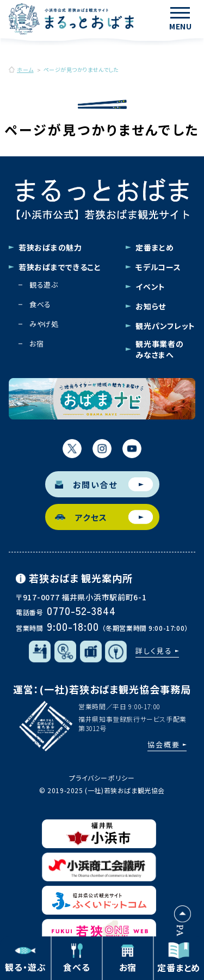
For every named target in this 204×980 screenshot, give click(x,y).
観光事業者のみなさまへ (159, 349)
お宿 (36, 343)
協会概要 (164, 744)
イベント (150, 287)
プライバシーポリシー (102, 778)
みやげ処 (44, 324)
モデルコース (158, 267)
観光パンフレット (165, 326)
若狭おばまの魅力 (50, 247)
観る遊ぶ (44, 285)
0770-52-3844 (81, 610)
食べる (40, 304)
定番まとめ (155, 247)
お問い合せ (104, 485)
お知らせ (151, 306)
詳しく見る (154, 651)
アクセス (104, 517)
